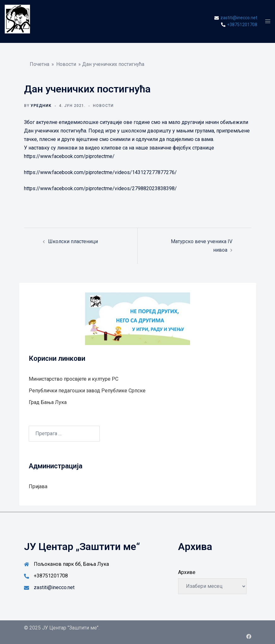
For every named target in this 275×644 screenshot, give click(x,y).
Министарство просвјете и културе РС (74, 379)
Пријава (38, 486)
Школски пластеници (73, 241)
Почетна (39, 64)
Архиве (187, 572)
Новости (66, 64)
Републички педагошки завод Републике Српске (87, 391)
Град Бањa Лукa (48, 402)
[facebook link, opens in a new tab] (249, 636)
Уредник (41, 106)
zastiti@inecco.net (54, 587)
